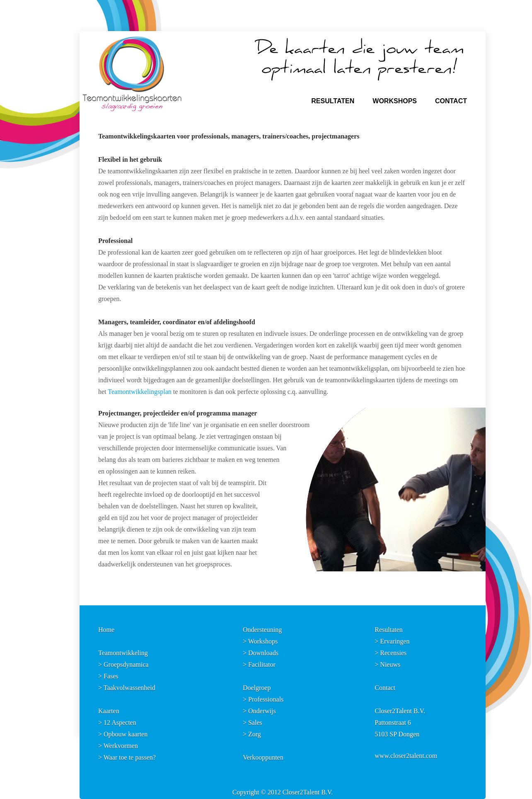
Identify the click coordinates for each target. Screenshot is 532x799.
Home (106, 630)
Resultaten (389, 630)
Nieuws (390, 664)
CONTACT (451, 101)
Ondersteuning (262, 630)
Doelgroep (257, 688)
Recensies (393, 653)
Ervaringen (395, 641)
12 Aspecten (120, 722)
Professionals (266, 699)
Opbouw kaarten (126, 734)
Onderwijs (262, 711)
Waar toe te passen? (130, 757)
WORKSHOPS (395, 101)
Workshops (263, 641)
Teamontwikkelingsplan (140, 392)
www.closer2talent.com (406, 756)
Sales (255, 722)
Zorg (255, 734)
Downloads (263, 653)
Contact (385, 688)
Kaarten (109, 711)
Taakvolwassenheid (129, 688)
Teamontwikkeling (123, 653)
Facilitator (262, 664)
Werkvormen (121, 746)
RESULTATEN (333, 101)
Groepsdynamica (126, 664)
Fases (111, 676)
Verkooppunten (263, 757)
